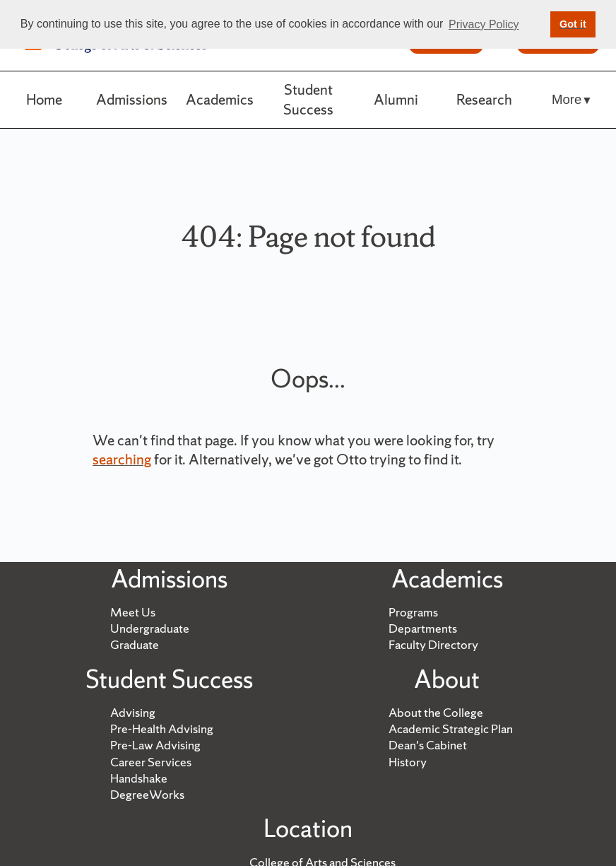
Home (44, 99)
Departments (423, 628)
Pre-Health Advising (162, 729)
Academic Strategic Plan (451, 729)
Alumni (396, 99)
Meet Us (133, 612)
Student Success (308, 99)
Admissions (132, 99)
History (408, 762)
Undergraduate (150, 628)
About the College (436, 713)
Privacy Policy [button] (484, 24)
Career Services (151, 762)
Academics (220, 99)
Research (484, 99)
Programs (413, 612)
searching (122, 459)
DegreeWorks (147, 795)
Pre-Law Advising (155, 745)
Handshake (139, 778)
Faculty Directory (433, 645)
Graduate (135, 645)
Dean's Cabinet (428, 745)
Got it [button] (573, 24)
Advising (133, 713)
